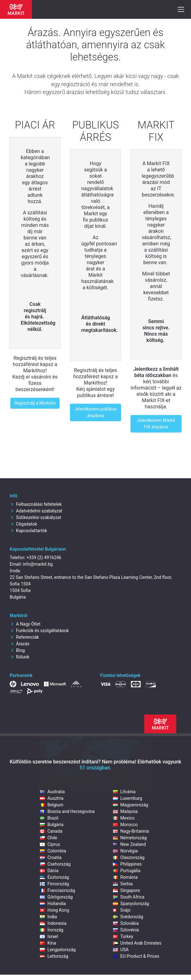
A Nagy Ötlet (25, 624)
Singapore (127, 890)
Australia (52, 792)
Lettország (54, 956)
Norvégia (125, 851)
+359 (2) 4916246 (44, 558)
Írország (52, 930)
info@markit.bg (38, 564)
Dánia (49, 871)
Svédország (128, 917)
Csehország (55, 864)
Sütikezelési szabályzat (35, 517)
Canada (51, 831)
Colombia (53, 851)
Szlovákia (126, 923)
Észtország (54, 877)
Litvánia (124, 792)
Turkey (123, 936)
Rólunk (20, 657)
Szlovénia (126, 930)
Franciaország (57, 890)
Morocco (125, 825)
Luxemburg (128, 798)
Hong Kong (54, 910)
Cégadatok (23, 524)
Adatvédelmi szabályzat (36, 511)
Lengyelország (58, 950)
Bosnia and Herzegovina (67, 811)
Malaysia (125, 811)
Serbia (123, 884)
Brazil (49, 818)
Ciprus (50, 844)
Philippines (127, 864)
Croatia (51, 857)
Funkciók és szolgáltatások (39, 631)
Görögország (56, 897)
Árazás (20, 644)
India (48, 917)
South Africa (129, 897)
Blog (17, 650)
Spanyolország (131, 904)
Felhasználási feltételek (36, 504)
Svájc (122, 910)
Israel (49, 936)
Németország (130, 838)
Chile (48, 838)
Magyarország (131, 805)
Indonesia (53, 923)
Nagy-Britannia (131, 831)
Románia (125, 877)
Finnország (54, 884)
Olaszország (129, 857)
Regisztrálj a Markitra (35, 403)
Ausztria (52, 798)
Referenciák (24, 637)
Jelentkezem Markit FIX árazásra (156, 424)
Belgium (52, 805)
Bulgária (52, 825)
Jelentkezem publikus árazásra (95, 412)
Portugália (127, 871)
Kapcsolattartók (28, 531)
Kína (48, 943)
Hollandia (53, 904)
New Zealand (129, 844)
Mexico (124, 818)
